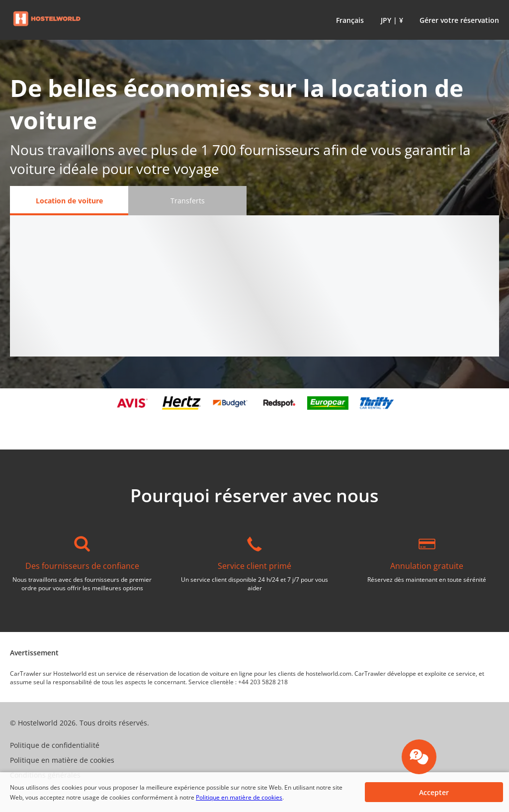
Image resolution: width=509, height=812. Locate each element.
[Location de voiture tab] (69, 201)
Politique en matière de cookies (239, 797)
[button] (348, 20)
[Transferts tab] (187, 201)
